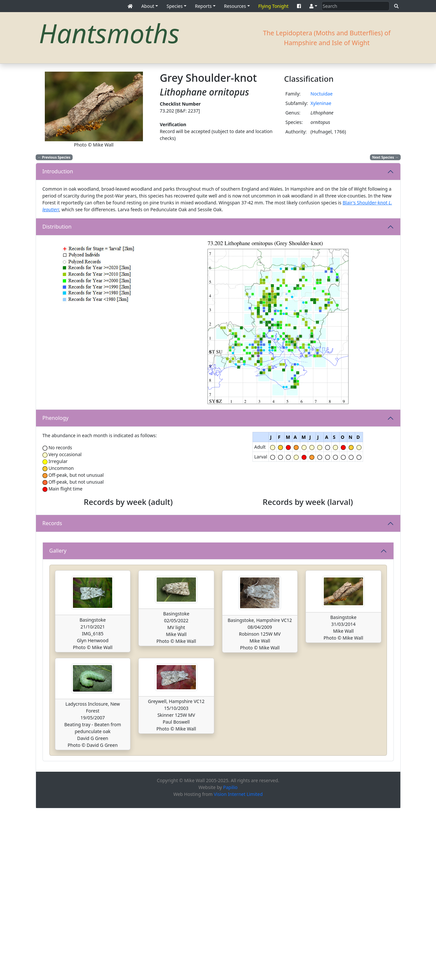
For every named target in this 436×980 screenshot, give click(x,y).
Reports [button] (203, 6)
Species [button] (174, 6)
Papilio (230, 959)
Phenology (56, 418)
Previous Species (54, 157)
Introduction (58, 171)
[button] (313, 6)
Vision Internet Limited (238, 966)
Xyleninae (321, 103)
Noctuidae (322, 94)
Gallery (58, 722)
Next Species (385, 157)
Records (52, 609)
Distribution (57, 227)
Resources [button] (235, 6)
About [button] (148, 6)
